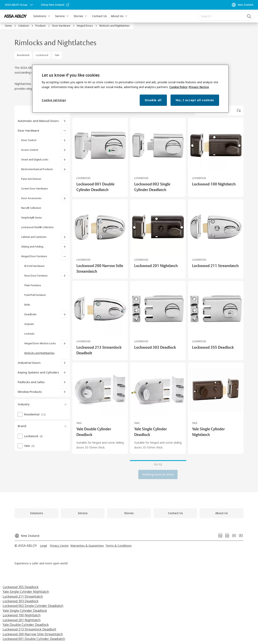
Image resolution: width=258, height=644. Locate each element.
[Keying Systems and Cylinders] (65, 372)
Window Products (30, 392)
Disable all (153, 100)
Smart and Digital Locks (35, 160)
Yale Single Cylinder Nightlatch (26, 592)
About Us (117, 16)
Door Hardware (28, 131)
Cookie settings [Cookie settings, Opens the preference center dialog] (54, 100)
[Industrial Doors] (65, 363)
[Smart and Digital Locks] (65, 160)
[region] (130, 89)
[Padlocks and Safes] (65, 382)
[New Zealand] (242, 5)
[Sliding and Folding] (65, 247)
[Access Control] (65, 150)
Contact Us (99, 16)
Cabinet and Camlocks (34, 237)
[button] (49, 16)
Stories (78, 16)
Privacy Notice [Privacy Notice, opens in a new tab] (199, 87)
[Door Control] (65, 140)
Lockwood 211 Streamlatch (23, 596)
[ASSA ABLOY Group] (19, 5)
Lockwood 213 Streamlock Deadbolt (29, 629)
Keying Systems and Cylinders (38, 372)
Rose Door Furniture (36, 276)
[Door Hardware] (65, 131)
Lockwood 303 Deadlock (21, 601)
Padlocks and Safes (31, 382)
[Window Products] (65, 392)
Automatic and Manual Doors (38, 121)
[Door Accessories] (65, 198)
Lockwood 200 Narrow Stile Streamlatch (33, 634)
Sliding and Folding (32, 247)
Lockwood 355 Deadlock (21, 587)
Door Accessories (31, 198)
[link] (55, 5)
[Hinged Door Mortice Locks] (65, 343)
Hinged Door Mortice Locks (40, 343)
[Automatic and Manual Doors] (65, 121)
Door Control (29, 140)
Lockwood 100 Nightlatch (22, 615)
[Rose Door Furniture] (65, 276)
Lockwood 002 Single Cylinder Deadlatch (33, 606)
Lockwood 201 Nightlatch (22, 620)
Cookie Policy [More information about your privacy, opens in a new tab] (178, 87)
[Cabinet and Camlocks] (65, 237)
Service (60, 16)
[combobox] (226, 16)
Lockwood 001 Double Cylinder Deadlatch (34, 639)
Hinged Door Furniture (34, 256)
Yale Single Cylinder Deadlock (25, 611)
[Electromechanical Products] (65, 169)
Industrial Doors (29, 363)
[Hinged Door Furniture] (65, 256)
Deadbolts (30, 314)
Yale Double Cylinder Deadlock (26, 625)
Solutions (40, 16)
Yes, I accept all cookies (195, 100)
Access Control (30, 150)
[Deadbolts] (65, 314)
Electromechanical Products (37, 169)
